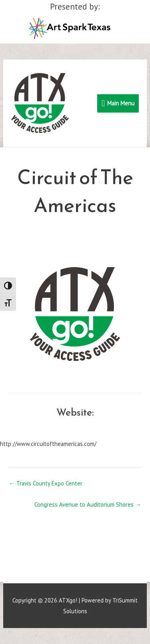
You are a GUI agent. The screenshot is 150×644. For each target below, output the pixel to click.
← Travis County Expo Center (46, 483)
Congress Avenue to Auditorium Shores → (88, 504)
